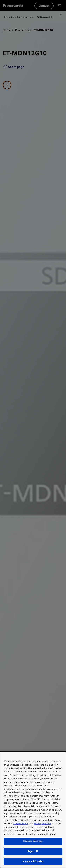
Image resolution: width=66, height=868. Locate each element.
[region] (33, 810)
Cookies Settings (33, 841)
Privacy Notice (43, 823)
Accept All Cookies (33, 861)
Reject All (33, 851)
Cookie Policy (21, 823)
